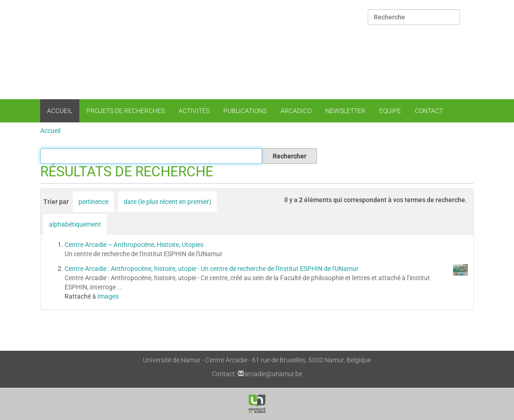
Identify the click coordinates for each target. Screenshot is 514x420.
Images (108, 296)
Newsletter (345, 111)
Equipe (390, 111)
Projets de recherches (126, 111)
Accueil (60, 111)
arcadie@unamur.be (273, 374)
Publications (245, 111)
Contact (429, 111)
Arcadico (296, 111)
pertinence (93, 202)
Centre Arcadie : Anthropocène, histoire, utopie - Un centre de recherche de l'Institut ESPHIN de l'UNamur (212, 269)
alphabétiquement (75, 224)
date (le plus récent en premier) (167, 202)
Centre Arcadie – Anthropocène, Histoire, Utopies (134, 245)
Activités (194, 111)
